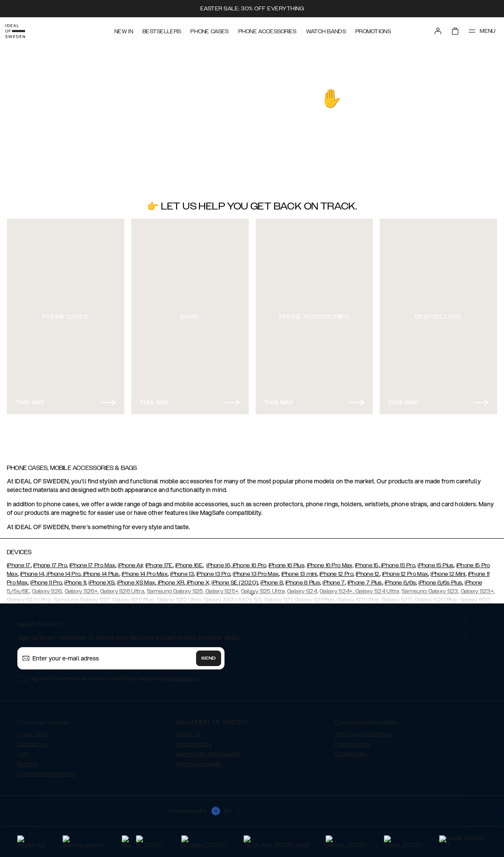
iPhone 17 (19, 562)
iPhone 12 (368, 570)
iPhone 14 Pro (63, 570)
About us (188, 730)
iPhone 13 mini (299, 570)
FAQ (22, 750)
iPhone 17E (159, 562)
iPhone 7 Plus (365, 579)
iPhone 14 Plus (100, 570)
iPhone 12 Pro (336, 570)
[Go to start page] (20, 29)
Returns (28, 760)
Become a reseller (199, 760)
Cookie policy (352, 750)
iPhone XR (170, 579)
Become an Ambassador (209, 750)
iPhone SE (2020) (235, 579)
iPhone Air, (131, 562)
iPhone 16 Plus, (287, 562)
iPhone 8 (271, 579)
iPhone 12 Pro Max (405, 570)
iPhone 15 (367, 562)
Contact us (32, 740)
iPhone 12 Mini (448, 570)
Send (209, 654)
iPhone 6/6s (400, 579)
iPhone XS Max (136, 579)
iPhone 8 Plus (303, 579)
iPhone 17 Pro (50, 562)
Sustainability (194, 740)
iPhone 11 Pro (46, 579)
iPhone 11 (75, 579)
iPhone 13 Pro (213, 570)
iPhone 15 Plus (436, 562)
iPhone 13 (182, 570)
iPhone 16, (219, 562)
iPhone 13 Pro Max (256, 570)
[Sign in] (431, 29)
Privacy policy (352, 740)
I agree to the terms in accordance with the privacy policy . (115, 674)
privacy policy (183, 674)
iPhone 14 (32, 570)
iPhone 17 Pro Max (92, 562)
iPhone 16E (189, 562)
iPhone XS (101, 579)
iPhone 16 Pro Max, (330, 562)
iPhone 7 (334, 579)
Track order (32, 730)
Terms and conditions (363, 730)
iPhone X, (198, 579)
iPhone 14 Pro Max (145, 570)
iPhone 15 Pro (398, 562)
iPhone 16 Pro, (249, 562)
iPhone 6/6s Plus (440, 579)
